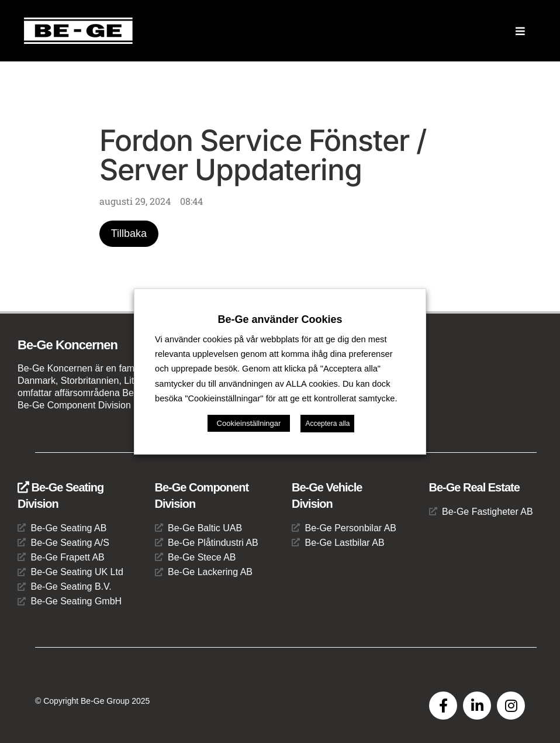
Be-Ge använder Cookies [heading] (280, 319)
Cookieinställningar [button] (249, 423)
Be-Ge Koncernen (68, 345)
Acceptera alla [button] (327, 424)
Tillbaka (129, 233)
